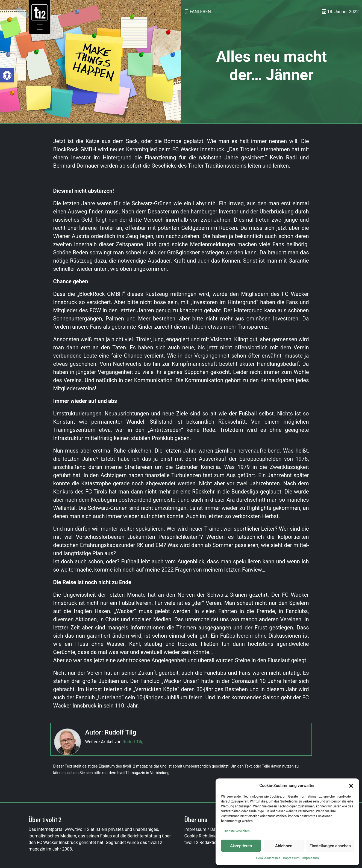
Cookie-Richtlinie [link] (268, 858)
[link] (7, 75)
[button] (351, 786)
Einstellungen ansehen (330, 846)
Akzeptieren (241, 846)
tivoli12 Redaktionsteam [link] (208, 842)
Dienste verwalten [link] (237, 831)
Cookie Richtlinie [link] (201, 836)
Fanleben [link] (200, 12)
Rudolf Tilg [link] (133, 742)
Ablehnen (284, 846)
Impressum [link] (291, 858)
